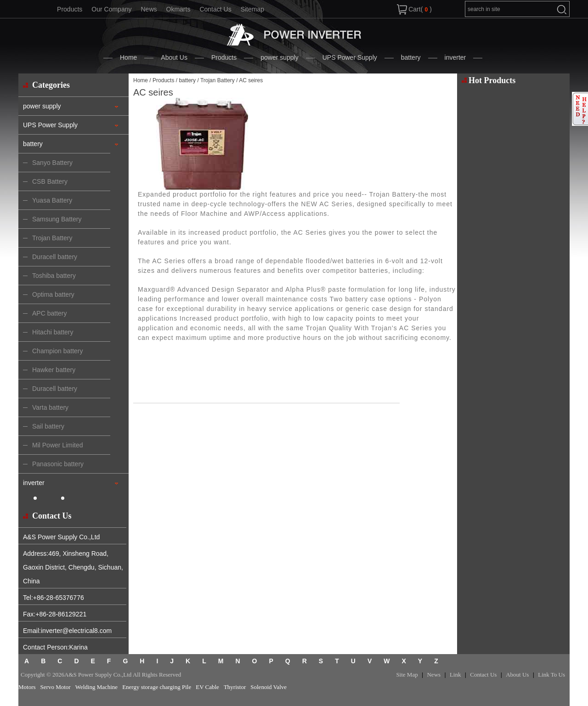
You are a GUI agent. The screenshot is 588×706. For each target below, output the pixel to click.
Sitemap (252, 9)
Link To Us (551, 675)
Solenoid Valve (269, 687)
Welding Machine (96, 687)
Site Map (407, 675)
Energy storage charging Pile (157, 687)
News (149, 9)
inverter (455, 57)
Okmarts (178, 9)
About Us (174, 57)
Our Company (111, 9)
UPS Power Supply (350, 57)
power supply (280, 57)
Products (70, 9)
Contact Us (215, 9)
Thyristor (235, 687)
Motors (27, 687)
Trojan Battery (218, 80)
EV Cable (207, 687)
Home (128, 57)
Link (455, 675)
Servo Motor (56, 687)
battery (411, 57)
